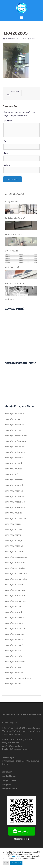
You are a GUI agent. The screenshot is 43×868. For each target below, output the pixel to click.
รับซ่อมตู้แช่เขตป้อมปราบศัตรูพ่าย (18, 678)
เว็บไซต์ (7, 165)
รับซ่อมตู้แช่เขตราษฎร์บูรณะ (16, 557)
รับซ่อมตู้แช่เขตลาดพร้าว (15, 480)
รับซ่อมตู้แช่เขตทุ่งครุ (13, 419)
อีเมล (6, 153)
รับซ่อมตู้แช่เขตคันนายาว (15, 452)
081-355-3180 (14, 743)
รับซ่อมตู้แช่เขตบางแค (14, 469)
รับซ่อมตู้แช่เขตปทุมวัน (14, 640)
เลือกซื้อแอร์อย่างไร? (14, 235)
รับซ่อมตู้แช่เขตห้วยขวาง (15, 596)
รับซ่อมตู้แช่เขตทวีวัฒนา (15, 425)
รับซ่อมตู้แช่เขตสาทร (13, 535)
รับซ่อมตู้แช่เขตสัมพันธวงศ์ (16, 618)
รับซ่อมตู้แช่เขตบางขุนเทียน (16, 574)
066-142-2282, (17, 740)
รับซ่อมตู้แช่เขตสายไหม (14, 458)
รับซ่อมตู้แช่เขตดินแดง (14, 546)
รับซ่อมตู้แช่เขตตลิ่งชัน (14, 585)
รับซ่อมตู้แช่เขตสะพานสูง (15, 447)
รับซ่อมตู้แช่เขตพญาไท (14, 612)
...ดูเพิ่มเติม (9, 299)
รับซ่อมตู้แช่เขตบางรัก (14, 656)
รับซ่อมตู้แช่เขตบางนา (14, 430)
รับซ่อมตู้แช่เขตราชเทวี (14, 485)
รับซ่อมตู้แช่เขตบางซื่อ (14, 529)
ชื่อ (5, 142)
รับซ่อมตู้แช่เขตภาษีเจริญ (15, 568)
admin (32, 39)
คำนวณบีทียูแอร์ (12, 251)
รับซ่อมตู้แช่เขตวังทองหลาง (16, 441)
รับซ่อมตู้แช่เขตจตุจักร (14, 524)
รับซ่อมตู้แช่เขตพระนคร (14, 673)
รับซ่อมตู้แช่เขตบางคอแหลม (16, 519)
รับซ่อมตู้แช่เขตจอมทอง (15, 496)
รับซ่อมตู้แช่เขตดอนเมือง (15, 491)
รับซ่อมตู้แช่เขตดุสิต (13, 667)
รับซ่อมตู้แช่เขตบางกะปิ (14, 645)
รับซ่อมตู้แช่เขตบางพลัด (15, 552)
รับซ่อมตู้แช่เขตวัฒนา (14, 474)
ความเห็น (8, 121)
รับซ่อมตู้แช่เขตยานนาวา (15, 623)
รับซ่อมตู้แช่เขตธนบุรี (13, 607)
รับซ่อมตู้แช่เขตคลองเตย (15, 507)
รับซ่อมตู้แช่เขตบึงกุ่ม (13, 540)
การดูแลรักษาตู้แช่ (12, 202)
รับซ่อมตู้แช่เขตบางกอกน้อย (16, 579)
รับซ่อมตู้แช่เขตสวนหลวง (15, 502)
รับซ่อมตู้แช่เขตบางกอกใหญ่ (16, 601)
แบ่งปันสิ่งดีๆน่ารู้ (15, 194)
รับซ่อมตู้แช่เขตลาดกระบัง (15, 629)
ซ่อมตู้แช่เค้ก (7, 772)
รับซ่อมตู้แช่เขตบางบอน (14, 414)
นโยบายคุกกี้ (16, 856)
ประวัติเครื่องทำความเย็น (15, 284)
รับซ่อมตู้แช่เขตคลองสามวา (16, 436)
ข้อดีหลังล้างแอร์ (12, 267)
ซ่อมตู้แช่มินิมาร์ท (9, 776)
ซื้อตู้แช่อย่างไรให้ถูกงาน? (15, 218)
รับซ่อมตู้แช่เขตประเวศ (14, 513)
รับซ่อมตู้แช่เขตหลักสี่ (13, 463)
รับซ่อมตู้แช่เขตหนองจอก (15, 662)
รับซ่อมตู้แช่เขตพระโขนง (15, 634)
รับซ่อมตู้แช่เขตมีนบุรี (13, 684)
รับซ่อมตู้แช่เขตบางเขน (14, 651)
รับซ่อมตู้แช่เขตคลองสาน (15, 590)
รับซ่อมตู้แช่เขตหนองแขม (15, 563)
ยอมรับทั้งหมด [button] (16, 863)
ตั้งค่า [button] (6, 863)
